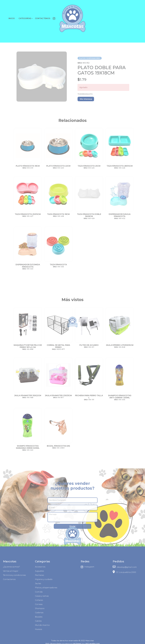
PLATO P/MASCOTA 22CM (58, 166)
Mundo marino (18, 625)
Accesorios (16, 567)
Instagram (112, 567)
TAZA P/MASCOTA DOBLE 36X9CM (89, 215)
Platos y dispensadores (22, 588)
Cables (14, 621)
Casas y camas (17, 596)
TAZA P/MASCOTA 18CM (58, 214)
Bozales (14, 617)
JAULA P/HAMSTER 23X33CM (58, 396)
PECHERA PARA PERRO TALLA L (89, 397)
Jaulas (13, 583)
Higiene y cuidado (19, 579)
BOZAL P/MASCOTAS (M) (58, 446)
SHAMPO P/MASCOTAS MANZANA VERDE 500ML (28, 447)
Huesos (14, 629)
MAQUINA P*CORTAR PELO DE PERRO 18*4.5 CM (28, 346)
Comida (14, 592)
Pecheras (15, 575)
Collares (14, 600)
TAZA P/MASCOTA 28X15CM (120, 166)
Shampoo (15, 608)
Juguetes (15, 571)
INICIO (12, 18)
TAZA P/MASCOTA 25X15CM (28, 214)
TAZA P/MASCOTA (58, 265)
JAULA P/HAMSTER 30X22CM (28, 396)
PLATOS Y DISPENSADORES (90, 58)
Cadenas (15, 613)
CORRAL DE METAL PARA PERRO (58, 346)
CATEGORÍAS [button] (25, 18)
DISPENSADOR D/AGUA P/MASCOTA (120, 215)
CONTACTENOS (43, 18)
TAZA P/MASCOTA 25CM (89, 166)
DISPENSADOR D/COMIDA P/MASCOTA (28, 266)
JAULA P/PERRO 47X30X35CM (120, 345)
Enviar (72, 552)
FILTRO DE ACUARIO (89, 345)
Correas (14, 604)
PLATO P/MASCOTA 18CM (28, 166)
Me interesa (86, 99)
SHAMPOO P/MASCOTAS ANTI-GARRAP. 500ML (120, 397)
